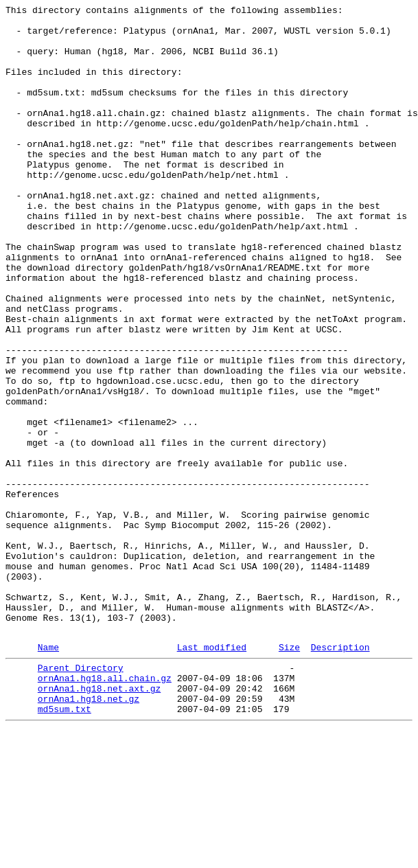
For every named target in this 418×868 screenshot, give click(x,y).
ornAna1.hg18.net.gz (89, 834)
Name (48, 775)
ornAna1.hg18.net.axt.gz (99, 822)
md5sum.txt (65, 847)
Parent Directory (81, 797)
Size (289, 775)
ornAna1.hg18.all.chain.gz (105, 810)
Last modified (212, 775)
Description (340, 775)
